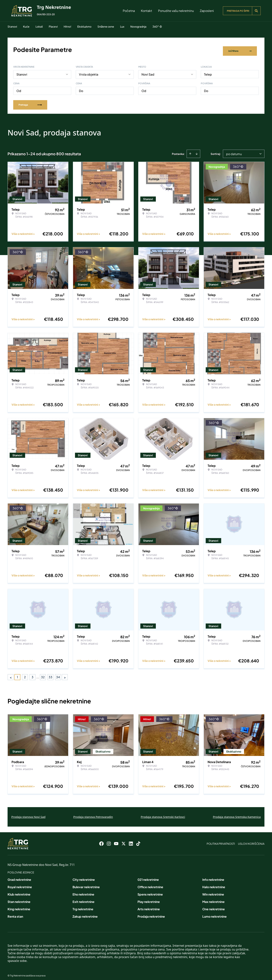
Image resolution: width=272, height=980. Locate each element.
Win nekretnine (213, 891)
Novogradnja (138, 26)
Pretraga (30, 102)
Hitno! (67, 26)
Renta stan (15, 913)
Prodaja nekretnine (151, 913)
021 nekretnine (148, 877)
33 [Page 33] (50, 674)
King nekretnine (19, 906)
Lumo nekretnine (214, 913)
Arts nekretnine (149, 906)
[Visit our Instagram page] (109, 841)
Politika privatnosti (221, 841)
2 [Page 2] (25, 674)
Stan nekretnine (19, 899)
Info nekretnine (213, 877)
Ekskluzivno (84, 26)
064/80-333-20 (46, 14)
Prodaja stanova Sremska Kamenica (237, 814)
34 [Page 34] (58, 674)
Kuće (26, 26)
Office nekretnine (150, 884)
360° (157, 26)
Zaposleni (207, 11)
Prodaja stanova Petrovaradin (93, 814)
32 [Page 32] (43, 674)
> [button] (65, 674)
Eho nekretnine (83, 891)
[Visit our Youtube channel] (116, 841)
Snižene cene (106, 26)
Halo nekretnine (214, 884)
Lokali (39, 26)
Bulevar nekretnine (86, 884)
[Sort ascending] (190, 151)
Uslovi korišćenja (251, 841)
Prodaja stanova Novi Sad (28, 814)
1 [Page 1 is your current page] (17, 674)
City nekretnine (84, 877)
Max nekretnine (213, 899)
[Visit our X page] (124, 841)
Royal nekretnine (20, 884)
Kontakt (146, 11)
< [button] (11, 674)
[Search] (256, 11)
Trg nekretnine (83, 906)
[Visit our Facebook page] (101, 841)
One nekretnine (214, 906)
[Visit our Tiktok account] (138, 841)
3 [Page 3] (32, 674)
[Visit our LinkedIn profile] (131, 841)
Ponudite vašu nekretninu (176, 11)
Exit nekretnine (83, 899)
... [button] (38, 674)
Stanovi (12, 26)
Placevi (53, 26)
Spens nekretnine (150, 891)
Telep (208, 71)
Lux (122, 26)
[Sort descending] (197, 151)
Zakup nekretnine (85, 913)
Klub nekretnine (19, 891)
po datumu (234, 151)
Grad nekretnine (19, 877)
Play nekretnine (149, 899)
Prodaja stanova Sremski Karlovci (163, 814)
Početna (129, 11)
